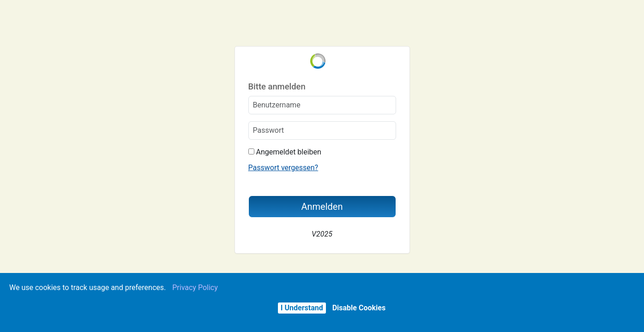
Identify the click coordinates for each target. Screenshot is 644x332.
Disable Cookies (359, 308)
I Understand (302, 308)
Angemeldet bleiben (285, 152)
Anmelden (322, 207)
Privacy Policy (195, 288)
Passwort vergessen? (283, 168)
